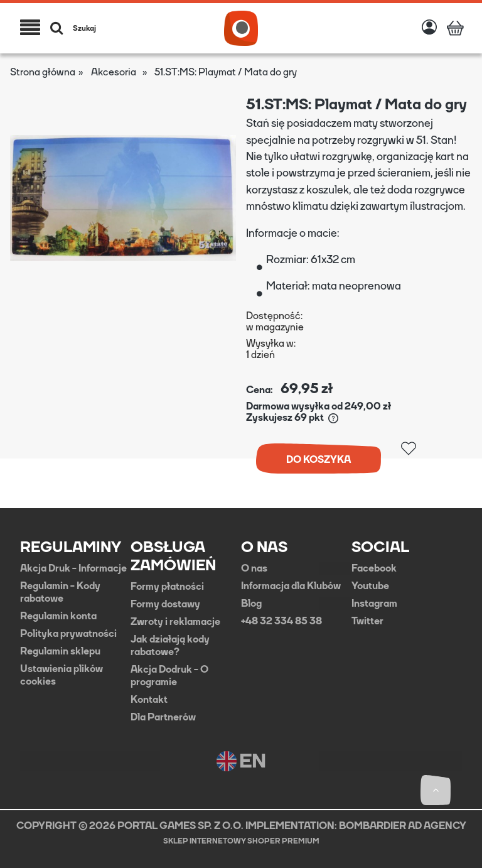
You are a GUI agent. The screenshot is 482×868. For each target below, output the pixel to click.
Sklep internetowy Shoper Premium (241, 841)
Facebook (374, 568)
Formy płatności (167, 587)
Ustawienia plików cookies (62, 675)
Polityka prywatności (68, 634)
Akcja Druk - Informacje (73, 568)
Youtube (370, 586)
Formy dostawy (165, 604)
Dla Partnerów (163, 717)
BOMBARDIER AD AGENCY (403, 826)
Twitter (367, 621)
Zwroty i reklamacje (175, 622)
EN (241, 761)
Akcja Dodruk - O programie (169, 676)
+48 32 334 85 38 (281, 621)
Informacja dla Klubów (291, 586)
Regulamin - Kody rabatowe (60, 592)
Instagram (374, 604)
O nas (254, 568)
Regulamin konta (58, 616)
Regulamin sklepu (60, 651)
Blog (251, 604)
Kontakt (149, 700)
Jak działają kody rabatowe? (170, 646)
